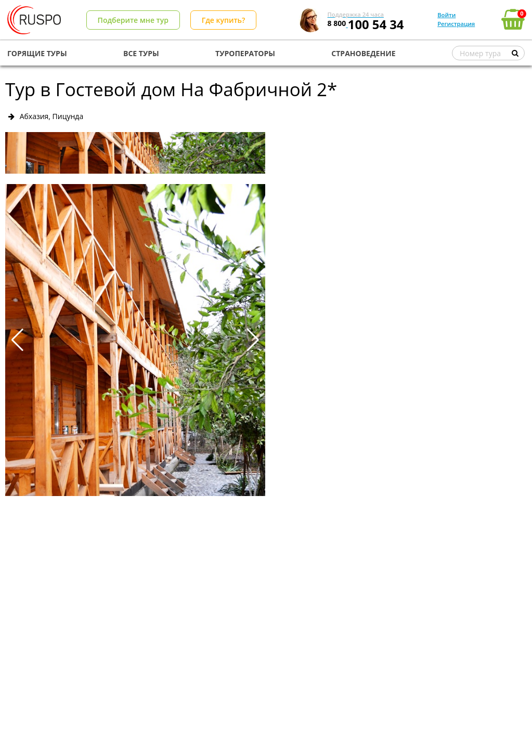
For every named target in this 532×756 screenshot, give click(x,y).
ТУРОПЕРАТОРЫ (245, 53)
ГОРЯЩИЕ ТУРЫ (37, 53)
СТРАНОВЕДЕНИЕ (363, 53)
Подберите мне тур (133, 20)
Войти (446, 15)
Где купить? (224, 20)
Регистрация (456, 24)
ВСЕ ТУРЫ (141, 53)
